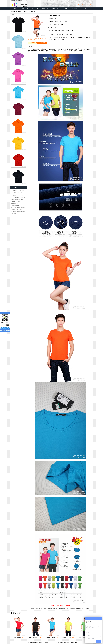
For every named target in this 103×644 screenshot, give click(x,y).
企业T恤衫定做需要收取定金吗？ (17, 200)
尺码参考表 (32, 43)
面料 (29, 12)
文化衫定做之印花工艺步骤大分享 (17, 209)
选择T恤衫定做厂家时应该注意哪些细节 (18, 211)
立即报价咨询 (42, 43)
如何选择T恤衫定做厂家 (15, 204)
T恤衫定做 (18, 12)
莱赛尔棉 (33, 12)
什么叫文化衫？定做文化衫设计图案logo (18, 196)
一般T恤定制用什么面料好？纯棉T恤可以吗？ (18, 198)
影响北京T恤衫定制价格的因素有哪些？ (18, 207)
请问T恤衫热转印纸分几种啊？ (16, 215)
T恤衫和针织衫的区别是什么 (16, 217)
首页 (15, 9)
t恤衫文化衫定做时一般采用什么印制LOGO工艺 (18, 192)
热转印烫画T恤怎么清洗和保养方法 (17, 194)
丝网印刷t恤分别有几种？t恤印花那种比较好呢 (18, 190)
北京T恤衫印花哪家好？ (15, 205)
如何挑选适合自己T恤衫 (15, 202)
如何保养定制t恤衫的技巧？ (16, 213)
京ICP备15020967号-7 (75, 642)
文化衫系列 (24, 12)
